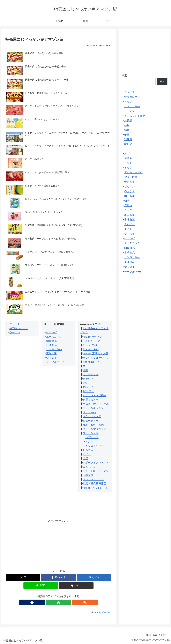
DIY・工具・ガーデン (95, 471)
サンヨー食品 (53, 350)
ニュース (14, 324)
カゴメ (128, 154)
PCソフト (87, 391)
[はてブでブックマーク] (94, 577)
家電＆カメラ (90, 400)
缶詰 (127, 135)
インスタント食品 (135, 116)
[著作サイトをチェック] (52, 602)
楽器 (84, 459)
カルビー (129, 224)
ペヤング (50, 333)
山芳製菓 (129, 196)
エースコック (53, 337)
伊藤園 (128, 158)
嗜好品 (128, 144)
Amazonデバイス (92, 337)
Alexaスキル (90, 350)
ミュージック (90, 375)
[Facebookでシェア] (59, 577)
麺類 (127, 125)
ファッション (90, 433)
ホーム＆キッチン (92, 408)
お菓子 (128, 120)
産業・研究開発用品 (94, 484)
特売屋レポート (18, 329)
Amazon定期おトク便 (94, 354)
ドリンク (129, 102)
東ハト (128, 229)
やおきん (129, 191)
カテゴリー (163, 635)
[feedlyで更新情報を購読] (58, 602)
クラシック (88, 379)
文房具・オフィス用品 (95, 404)
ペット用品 (88, 412)
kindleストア (90, 341)
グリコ (128, 205)
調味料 (128, 139)
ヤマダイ (50, 358)
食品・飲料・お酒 (92, 425)
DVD (84, 383)
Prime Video (90, 345)
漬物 (127, 130)
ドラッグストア (91, 417)
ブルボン (129, 187)
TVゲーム (87, 387)
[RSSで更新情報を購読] (65, 602)
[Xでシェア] (23, 577)
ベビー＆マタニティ (94, 429)
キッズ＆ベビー (94, 446)
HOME (145, 635)
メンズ (88, 442)
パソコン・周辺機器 (94, 396)
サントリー (131, 163)
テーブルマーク (54, 362)
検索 (124, 75)
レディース (91, 438)
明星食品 (50, 341)
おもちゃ (87, 450)
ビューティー (90, 421)
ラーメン (14, 333)
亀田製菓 (129, 215)
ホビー (86, 454)
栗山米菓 (129, 234)
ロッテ (128, 210)
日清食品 (50, 345)
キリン (128, 168)
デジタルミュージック (95, 358)
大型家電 (87, 475)
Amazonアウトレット (94, 488)
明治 (127, 201)
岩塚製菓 (129, 220)
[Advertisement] (58, 544)
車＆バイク (88, 467)
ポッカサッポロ (133, 172)
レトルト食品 (132, 106)
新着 (153, 635)
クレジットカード (92, 480)
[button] (76, 586)
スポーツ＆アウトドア (95, 463)
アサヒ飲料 (131, 177)
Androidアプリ (91, 362)
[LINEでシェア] (41, 586)
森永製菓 (129, 182)
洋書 (84, 371)
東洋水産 (50, 354)
